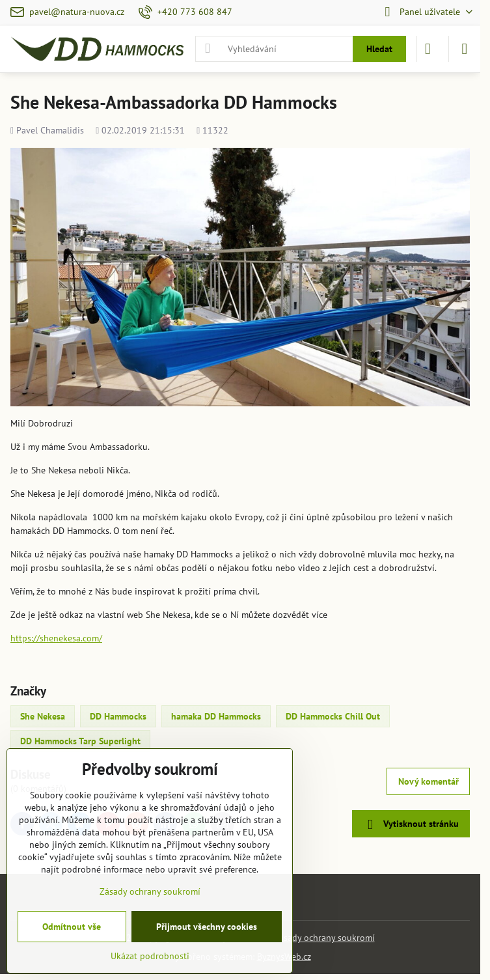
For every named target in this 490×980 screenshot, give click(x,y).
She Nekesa (43, 716)
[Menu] (465, 49)
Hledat (379, 49)
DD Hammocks (118, 716)
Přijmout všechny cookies (207, 927)
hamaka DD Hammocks (216, 716)
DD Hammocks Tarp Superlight (80, 741)
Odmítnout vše (72, 927)
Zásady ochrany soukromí (324, 938)
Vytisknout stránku (411, 825)
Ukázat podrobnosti (150, 956)
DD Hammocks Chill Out (333, 716)
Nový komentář (429, 781)
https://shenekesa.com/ (56, 638)
